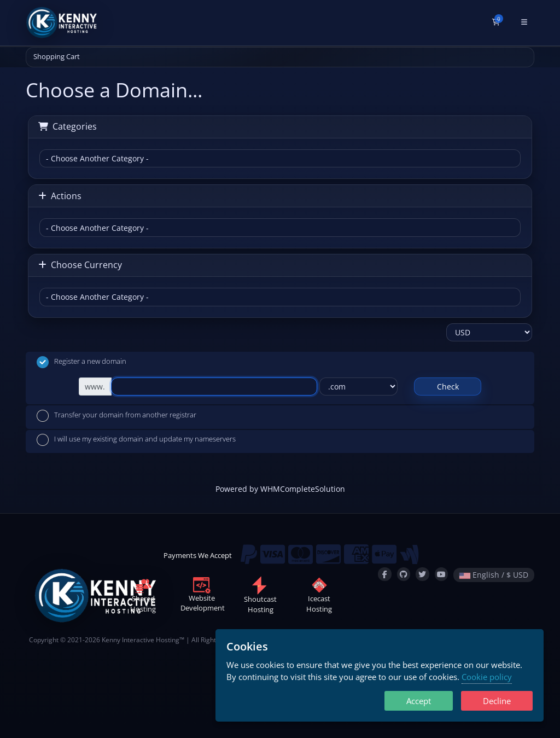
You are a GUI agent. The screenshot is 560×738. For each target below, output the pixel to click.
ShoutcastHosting (260, 597)
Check (448, 387)
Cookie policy (487, 677)
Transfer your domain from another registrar (116, 416)
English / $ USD (494, 575)
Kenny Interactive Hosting (141, 640)
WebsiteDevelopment (203, 596)
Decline (497, 701)
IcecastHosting (319, 597)
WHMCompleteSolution (303, 489)
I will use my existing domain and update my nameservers (136, 440)
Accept (419, 701)
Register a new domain (81, 362)
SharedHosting (143, 597)
